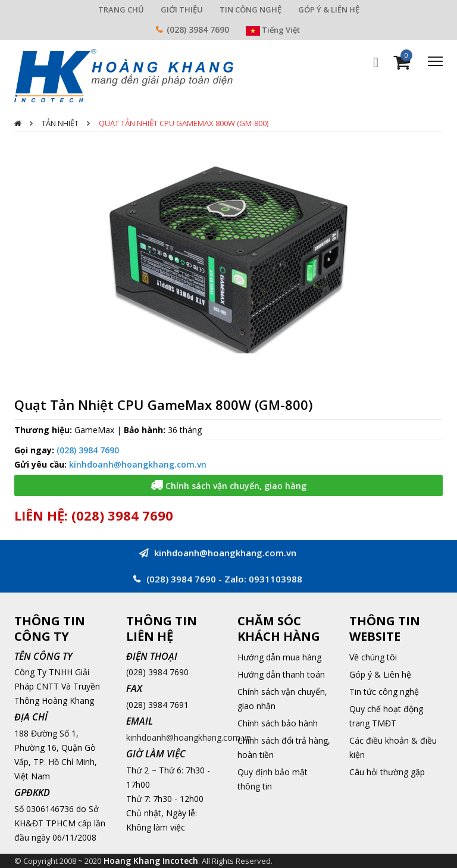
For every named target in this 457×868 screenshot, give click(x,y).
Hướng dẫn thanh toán (281, 674)
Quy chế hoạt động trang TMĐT (386, 716)
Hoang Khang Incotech (151, 861)
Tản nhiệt (60, 123)
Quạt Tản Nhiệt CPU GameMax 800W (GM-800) (184, 123)
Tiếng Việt (273, 30)
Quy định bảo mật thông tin (273, 779)
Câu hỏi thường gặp (387, 772)
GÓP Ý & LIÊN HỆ (329, 10)
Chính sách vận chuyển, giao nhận (282, 699)
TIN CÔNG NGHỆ (251, 10)
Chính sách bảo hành (278, 723)
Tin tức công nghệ (384, 692)
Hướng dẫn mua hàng (279, 657)
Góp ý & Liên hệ (380, 674)
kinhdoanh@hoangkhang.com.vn (138, 464)
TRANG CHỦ (121, 10)
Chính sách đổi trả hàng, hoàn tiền (284, 748)
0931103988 (276, 579)
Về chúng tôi (373, 657)
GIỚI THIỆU (182, 10)
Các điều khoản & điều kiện (393, 748)
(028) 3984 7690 (198, 29)
